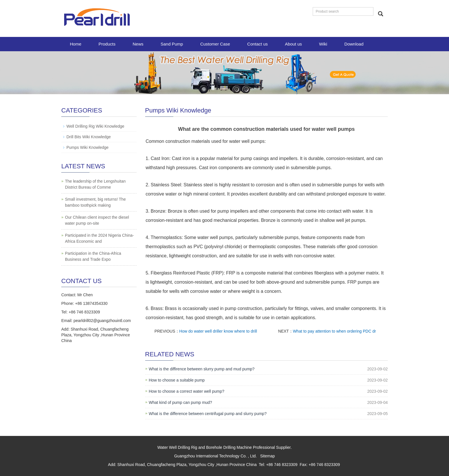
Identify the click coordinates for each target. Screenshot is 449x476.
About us (293, 44)
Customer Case (215, 44)
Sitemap (267, 456)
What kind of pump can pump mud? (181, 402)
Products (107, 44)
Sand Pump (172, 44)
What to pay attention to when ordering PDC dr (334, 331)
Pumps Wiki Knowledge (87, 147)
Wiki (323, 44)
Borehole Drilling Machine (229, 447)
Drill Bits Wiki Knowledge (89, 137)
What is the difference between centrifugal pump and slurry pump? (208, 414)
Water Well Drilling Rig (177, 447)
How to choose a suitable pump (177, 380)
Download (354, 44)
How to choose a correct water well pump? (187, 391)
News (138, 44)
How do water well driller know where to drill (218, 331)
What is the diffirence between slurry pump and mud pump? (202, 369)
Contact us (257, 44)
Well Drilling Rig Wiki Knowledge (95, 126)
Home (76, 44)
